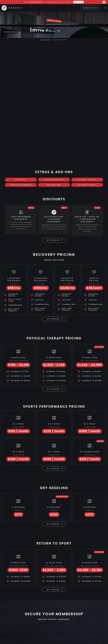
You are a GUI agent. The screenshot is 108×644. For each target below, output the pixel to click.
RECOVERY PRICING (54, 180)
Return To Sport (87, 185)
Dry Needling (54, 185)
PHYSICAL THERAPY (87, 180)
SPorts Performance (21, 185)
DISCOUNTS (21, 180)
